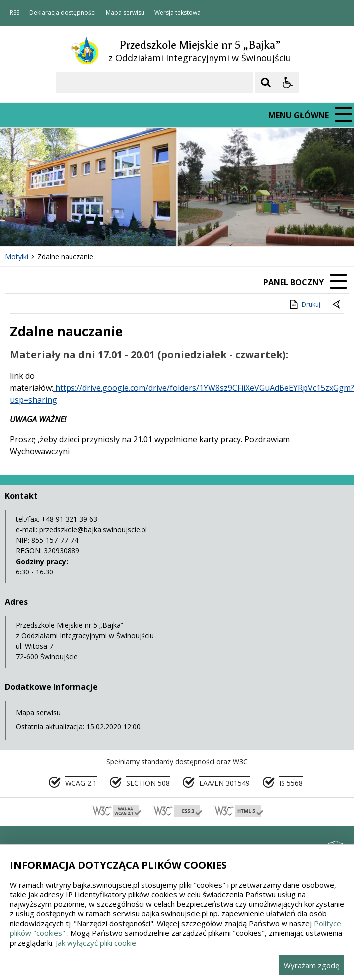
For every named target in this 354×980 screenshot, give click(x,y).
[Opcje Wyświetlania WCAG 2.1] (288, 82)
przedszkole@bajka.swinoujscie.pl (93, 530)
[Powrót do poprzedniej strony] (337, 305)
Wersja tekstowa (177, 13)
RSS (15, 13)
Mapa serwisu (125, 13)
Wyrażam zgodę (312, 965)
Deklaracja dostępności (63, 13)
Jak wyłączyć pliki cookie (96, 943)
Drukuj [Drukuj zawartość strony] (304, 304)
